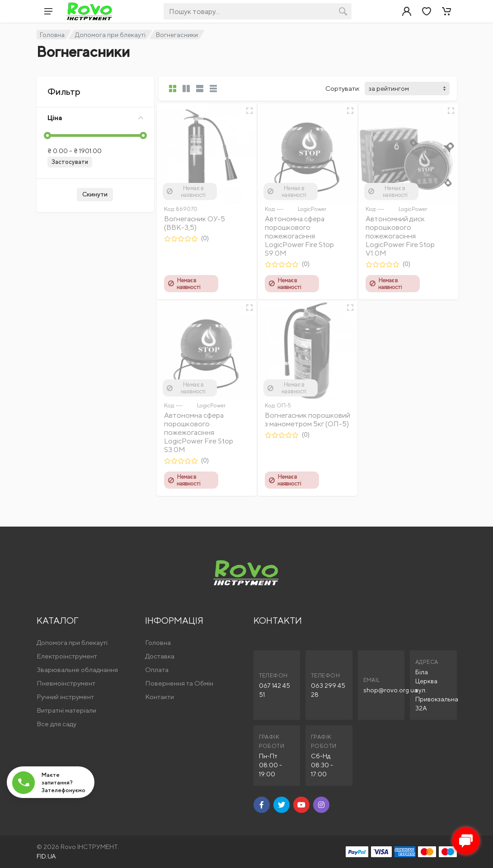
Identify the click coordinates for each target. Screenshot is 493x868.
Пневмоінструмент (66, 683)
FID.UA (46, 856)
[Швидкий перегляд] (249, 111)
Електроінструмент (67, 656)
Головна (52, 35)
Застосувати (70, 162)
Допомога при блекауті (110, 35)
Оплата (157, 670)
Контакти (160, 697)
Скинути (95, 194)
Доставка (160, 656)
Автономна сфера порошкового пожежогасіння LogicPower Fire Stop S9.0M (299, 236)
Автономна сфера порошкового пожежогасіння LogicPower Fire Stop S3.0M (199, 432)
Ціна (95, 118)
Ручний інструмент (65, 697)
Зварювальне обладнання (77, 670)
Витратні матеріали (66, 710)
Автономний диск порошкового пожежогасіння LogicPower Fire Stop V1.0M (400, 236)
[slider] (47, 135)
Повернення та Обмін (179, 683)
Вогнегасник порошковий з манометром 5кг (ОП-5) (308, 420)
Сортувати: (343, 88)
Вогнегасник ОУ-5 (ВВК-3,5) (195, 223)
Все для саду (56, 724)
